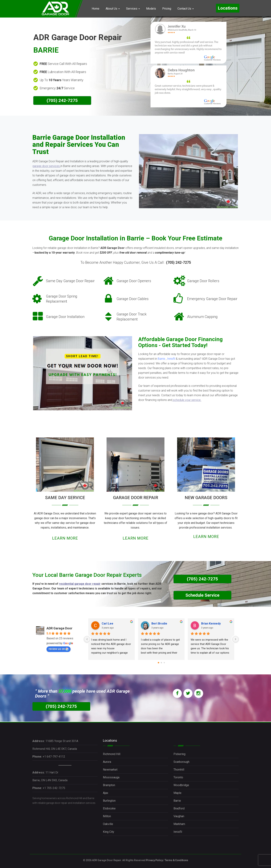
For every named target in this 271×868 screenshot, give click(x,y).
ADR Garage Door (59, 628)
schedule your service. (187, 400)
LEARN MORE (65, 538)
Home (96, 9)
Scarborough (181, 762)
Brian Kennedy (211, 624)
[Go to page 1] (161, 663)
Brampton (109, 785)
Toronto (178, 777)
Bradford (179, 808)
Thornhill (179, 770)
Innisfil (171, 359)
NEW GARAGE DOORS (206, 498)
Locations (228, 8)
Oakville (108, 824)
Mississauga (111, 777)
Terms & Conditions (176, 860)
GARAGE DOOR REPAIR (136, 498)
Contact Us (186, 9)
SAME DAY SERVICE (65, 498)
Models (151, 9)
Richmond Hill (112, 754)
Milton (107, 816)
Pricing (167, 9)
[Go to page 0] (158, 663)
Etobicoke (109, 808)
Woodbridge (181, 785)
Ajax (106, 793)
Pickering (179, 754)
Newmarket (110, 770)
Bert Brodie (159, 624)
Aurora (107, 762)
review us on (59, 649)
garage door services (46, 166)
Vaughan (179, 816)
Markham (179, 824)
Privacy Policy (154, 860)
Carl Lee (107, 624)
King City (109, 832)
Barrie (161, 359)
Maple (177, 793)
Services (133, 9)
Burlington (109, 801)
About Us (113, 9)
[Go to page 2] (164, 663)
